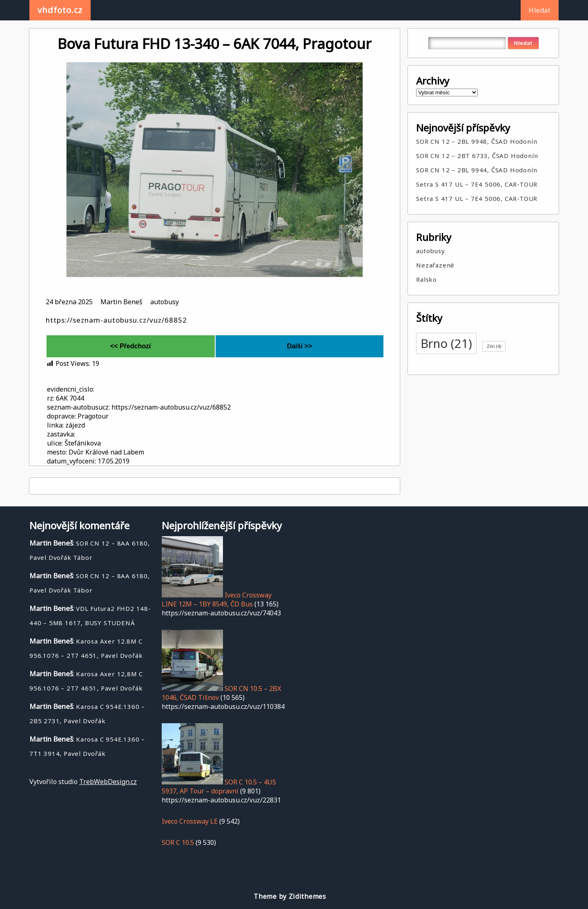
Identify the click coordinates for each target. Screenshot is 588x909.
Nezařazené (435, 265)
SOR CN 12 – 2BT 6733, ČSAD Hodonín (477, 156)
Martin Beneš (121, 302)
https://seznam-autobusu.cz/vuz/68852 (116, 320)
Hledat (540, 10)
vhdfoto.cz (60, 10)
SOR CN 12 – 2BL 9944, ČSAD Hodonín (477, 170)
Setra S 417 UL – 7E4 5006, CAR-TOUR (477, 184)
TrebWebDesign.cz (108, 782)
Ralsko (427, 279)
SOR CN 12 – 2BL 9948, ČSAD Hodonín (477, 141)
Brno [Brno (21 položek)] (446, 343)
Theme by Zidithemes (290, 896)
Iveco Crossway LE (190, 821)
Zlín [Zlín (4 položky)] (494, 346)
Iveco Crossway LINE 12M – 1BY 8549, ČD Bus (217, 599)
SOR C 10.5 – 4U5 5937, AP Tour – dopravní (219, 786)
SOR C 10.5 (178, 842)
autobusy (165, 302)
